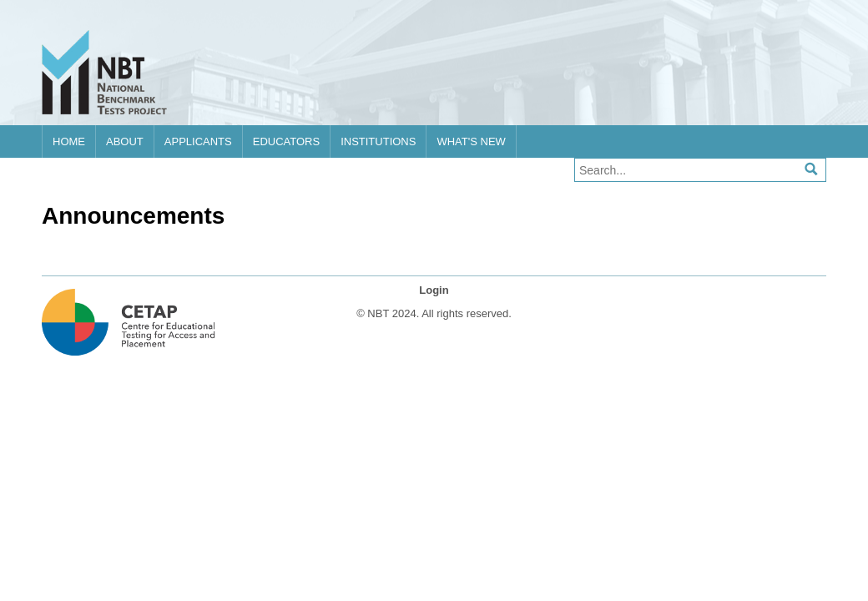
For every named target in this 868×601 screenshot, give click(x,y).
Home (69, 141)
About (125, 141)
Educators (286, 141)
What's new (471, 141)
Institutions (378, 141)
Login (434, 290)
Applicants (198, 141)
